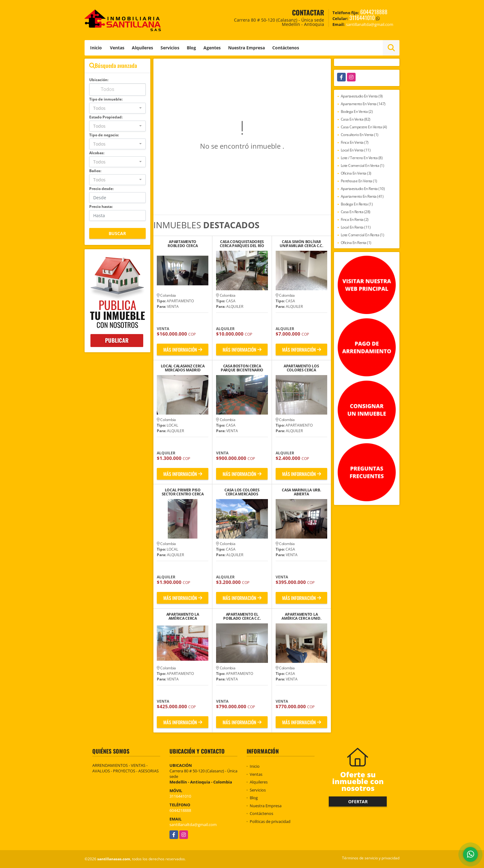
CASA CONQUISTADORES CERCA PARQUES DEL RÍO (242, 244)
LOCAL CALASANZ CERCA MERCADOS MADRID (183, 368)
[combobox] (117, 108)
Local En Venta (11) (356, 150)
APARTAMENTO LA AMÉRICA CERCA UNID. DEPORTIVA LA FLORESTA (301, 616)
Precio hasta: (101, 207)
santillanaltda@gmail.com (193, 825)
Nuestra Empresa (246, 48)
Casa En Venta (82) (356, 119)
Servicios (170, 48)
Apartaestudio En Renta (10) (363, 189)
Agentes (212, 48)
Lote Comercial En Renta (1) (363, 235)
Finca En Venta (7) (355, 142)
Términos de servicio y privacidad (371, 858)
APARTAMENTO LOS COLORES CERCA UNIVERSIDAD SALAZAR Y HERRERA (301, 368)
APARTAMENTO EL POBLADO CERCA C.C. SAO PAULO (242, 616)
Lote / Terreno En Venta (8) (362, 158)
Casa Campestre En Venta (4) (364, 127)
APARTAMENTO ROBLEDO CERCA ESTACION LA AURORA (183, 244)
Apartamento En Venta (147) (363, 104)
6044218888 (374, 12)
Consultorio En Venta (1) (360, 135)
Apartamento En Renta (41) (362, 196)
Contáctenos (286, 48)
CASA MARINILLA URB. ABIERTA (301, 492)
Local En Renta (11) (356, 227)
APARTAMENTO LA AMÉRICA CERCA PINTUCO (183, 616)
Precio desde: (101, 189)
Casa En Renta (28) (356, 212)
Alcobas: (97, 153)
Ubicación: (99, 80)
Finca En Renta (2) (355, 219)
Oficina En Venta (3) (356, 173)
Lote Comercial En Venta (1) (363, 165)
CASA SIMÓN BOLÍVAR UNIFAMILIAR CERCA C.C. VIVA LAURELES (301, 244)
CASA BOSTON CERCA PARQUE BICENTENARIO (242, 368)
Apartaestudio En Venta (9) (362, 96)
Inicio (96, 48)
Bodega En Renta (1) (357, 204)
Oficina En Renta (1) (356, 243)
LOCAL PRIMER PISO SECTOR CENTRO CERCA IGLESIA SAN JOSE (183, 492)
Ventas (117, 48)
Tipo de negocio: (104, 135)
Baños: (95, 171)
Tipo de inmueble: (106, 99)
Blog (191, 48)
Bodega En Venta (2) (357, 112)
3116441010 (362, 18)
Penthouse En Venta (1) (359, 181)
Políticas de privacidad (270, 821)
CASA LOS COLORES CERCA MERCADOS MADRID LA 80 (242, 492)
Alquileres (142, 48)
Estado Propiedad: (106, 117)
